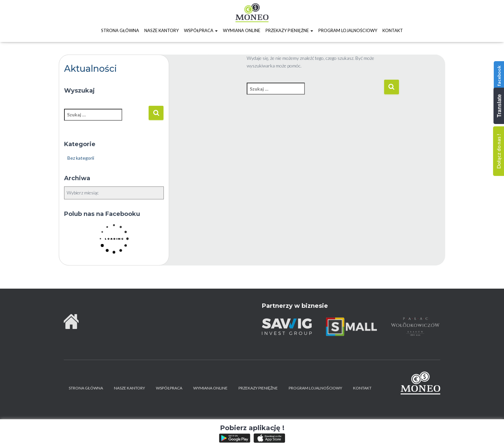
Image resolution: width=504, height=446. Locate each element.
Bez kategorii (81, 158)
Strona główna (120, 30)
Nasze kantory (162, 30)
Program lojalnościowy (348, 30)
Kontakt (393, 30)
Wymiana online (242, 30)
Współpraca (201, 30)
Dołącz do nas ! (499, 151)
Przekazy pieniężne (289, 30)
